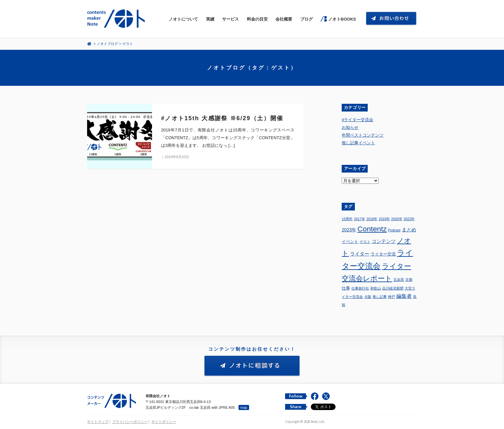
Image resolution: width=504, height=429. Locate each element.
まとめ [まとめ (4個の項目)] (409, 230)
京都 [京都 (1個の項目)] (409, 280)
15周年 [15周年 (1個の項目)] (347, 219)
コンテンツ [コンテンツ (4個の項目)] (384, 241)
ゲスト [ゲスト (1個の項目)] (365, 242)
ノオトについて (183, 19)
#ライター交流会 (357, 120)
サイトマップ (98, 422)
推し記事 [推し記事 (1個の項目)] (380, 297)
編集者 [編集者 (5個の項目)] (404, 296)
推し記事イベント (358, 143)
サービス (230, 19)
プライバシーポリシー (130, 422)
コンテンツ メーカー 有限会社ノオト (117, 19)
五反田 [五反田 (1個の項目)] (399, 280)
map (244, 407)
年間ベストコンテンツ (363, 135)
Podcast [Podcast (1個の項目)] (394, 230)
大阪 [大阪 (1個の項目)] (368, 297)
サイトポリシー (164, 422)
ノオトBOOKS (342, 19)
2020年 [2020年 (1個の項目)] (397, 219)
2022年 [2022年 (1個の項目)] (409, 219)
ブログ (306, 19)
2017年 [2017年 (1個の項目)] (360, 219)
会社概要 (284, 19)
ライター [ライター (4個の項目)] (360, 254)
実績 (210, 19)
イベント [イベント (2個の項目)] (350, 242)
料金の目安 (257, 19)
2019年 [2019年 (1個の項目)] (384, 219)
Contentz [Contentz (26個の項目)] (372, 229)
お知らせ (350, 127)
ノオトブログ (107, 44)
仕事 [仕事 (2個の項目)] (346, 288)
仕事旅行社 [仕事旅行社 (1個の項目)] (360, 288)
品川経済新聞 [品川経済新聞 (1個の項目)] (393, 288)
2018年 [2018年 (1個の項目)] (372, 219)
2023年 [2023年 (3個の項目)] (349, 230)
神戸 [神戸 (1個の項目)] (392, 297)
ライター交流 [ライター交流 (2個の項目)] (383, 254)
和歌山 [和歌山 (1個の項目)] (376, 288)
